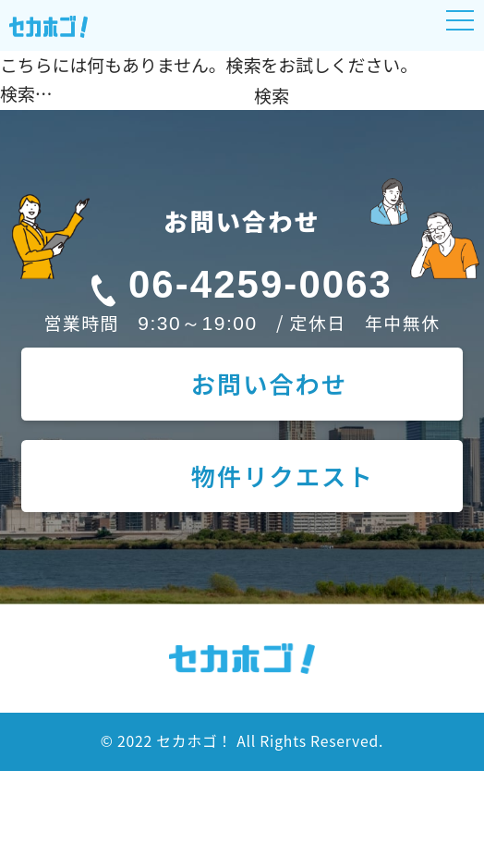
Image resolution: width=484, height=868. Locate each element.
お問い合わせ (270, 384)
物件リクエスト (283, 476)
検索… (26, 93)
